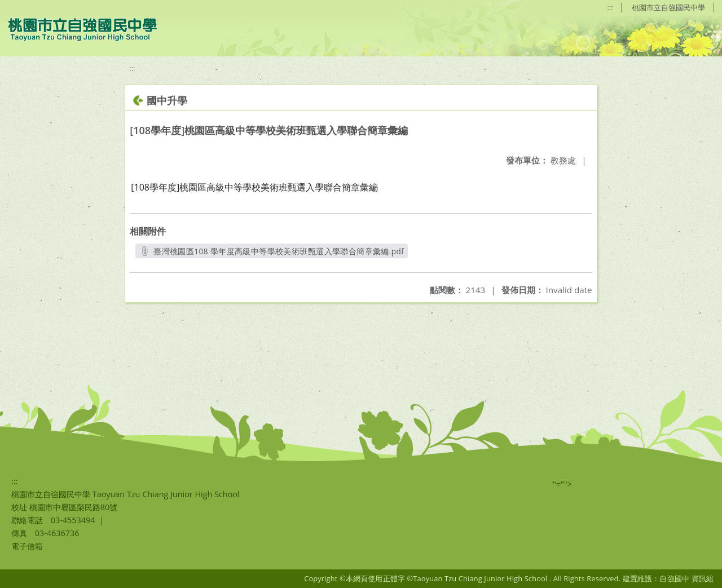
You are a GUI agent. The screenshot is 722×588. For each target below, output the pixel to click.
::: (610, 7)
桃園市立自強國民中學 (668, 7)
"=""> (562, 484)
